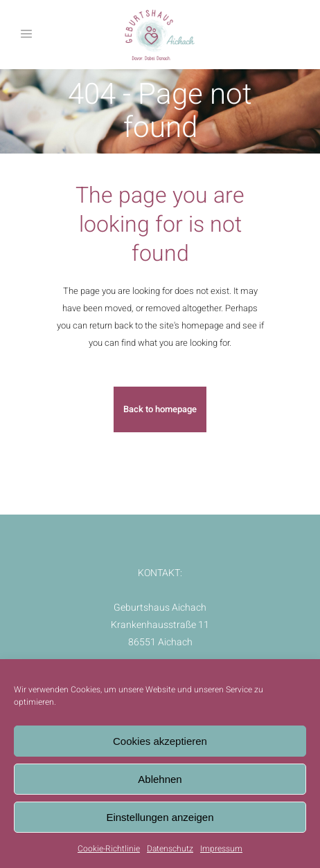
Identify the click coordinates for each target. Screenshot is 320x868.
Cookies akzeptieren (160, 741)
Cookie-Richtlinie (109, 849)
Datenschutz (170, 849)
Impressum (221, 849)
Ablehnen (160, 779)
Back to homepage (160, 409)
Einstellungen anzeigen (160, 817)
